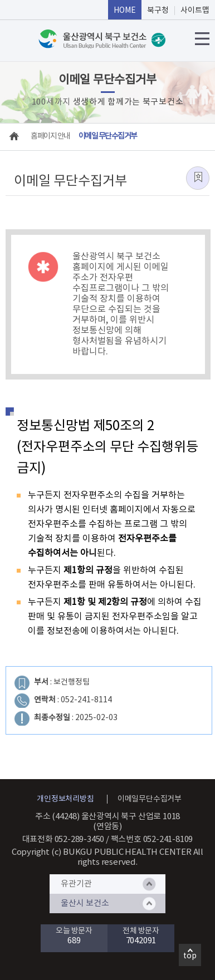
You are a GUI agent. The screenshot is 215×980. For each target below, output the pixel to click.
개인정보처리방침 (65, 799)
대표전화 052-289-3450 (63, 839)
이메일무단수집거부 (150, 799)
